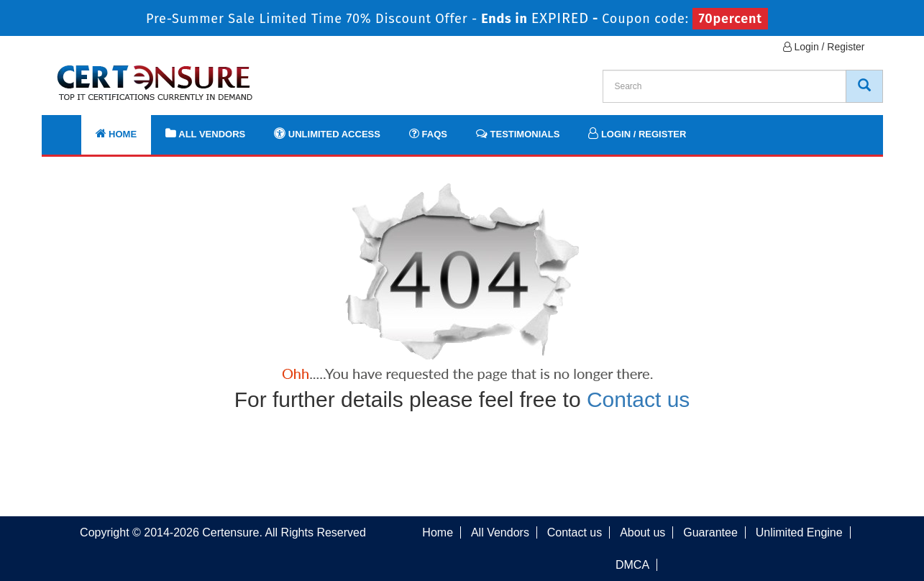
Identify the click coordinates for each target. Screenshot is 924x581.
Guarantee (710, 532)
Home (116, 133)
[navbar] (70, 127)
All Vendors (205, 133)
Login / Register (824, 47)
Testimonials (518, 133)
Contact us (638, 399)
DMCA (632, 565)
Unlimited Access (327, 133)
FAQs (428, 133)
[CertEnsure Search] (864, 86)
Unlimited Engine (799, 532)
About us (642, 532)
